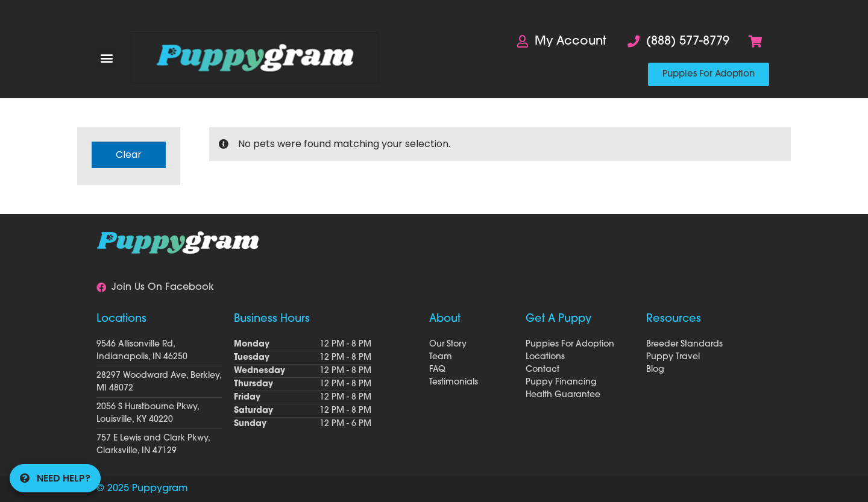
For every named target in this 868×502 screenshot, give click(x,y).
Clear (129, 155)
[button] (106, 58)
